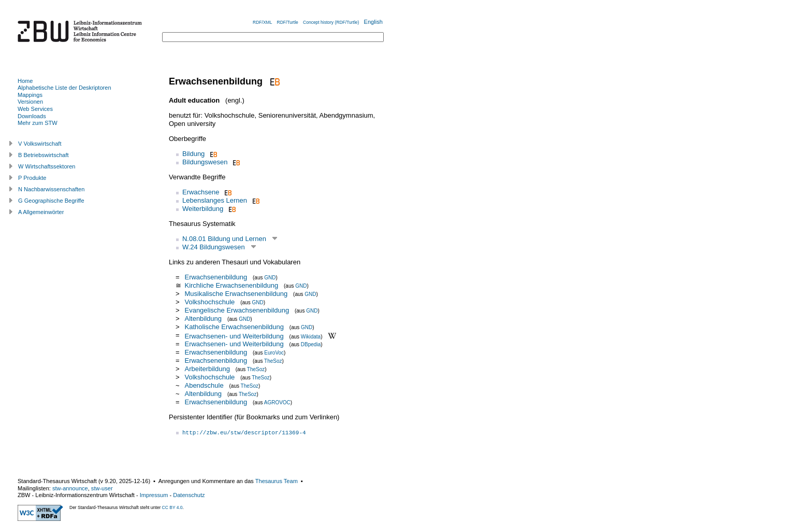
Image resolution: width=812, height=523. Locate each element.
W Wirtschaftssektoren (47, 166)
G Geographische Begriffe (51, 201)
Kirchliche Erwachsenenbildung (231, 285)
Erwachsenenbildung (216, 277)
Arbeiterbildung (207, 369)
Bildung (193, 154)
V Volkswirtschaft (40, 144)
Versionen (30, 102)
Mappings (30, 95)
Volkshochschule (209, 302)
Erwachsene (201, 192)
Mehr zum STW (38, 123)
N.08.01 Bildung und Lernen (224, 239)
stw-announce (70, 488)
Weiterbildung (203, 209)
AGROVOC (277, 402)
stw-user (102, 488)
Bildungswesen (205, 162)
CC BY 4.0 (172, 507)
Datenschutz (189, 495)
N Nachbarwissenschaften (51, 189)
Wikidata (311, 336)
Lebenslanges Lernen (215, 200)
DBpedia (311, 344)
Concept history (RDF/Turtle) (331, 22)
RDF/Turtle (288, 22)
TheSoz (273, 361)
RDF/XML (262, 22)
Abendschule (204, 385)
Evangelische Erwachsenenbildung (237, 310)
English (373, 22)
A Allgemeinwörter (41, 212)
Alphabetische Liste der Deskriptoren (64, 88)
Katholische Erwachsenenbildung (234, 327)
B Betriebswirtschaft (44, 155)
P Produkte (32, 178)
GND (270, 278)
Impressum (154, 495)
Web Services (35, 109)
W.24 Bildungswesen (214, 247)
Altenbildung (203, 319)
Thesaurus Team (277, 481)
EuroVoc (274, 353)
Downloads (32, 116)
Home (25, 81)
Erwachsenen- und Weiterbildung (234, 336)
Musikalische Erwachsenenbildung (236, 294)
